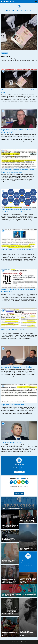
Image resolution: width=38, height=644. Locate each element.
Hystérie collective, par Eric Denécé (12, 442)
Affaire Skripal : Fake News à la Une (12, 329)
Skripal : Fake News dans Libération (12, 405)
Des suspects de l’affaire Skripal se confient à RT (16, 367)
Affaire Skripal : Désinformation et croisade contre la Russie (18, 91)
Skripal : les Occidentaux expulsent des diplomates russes (17, 251)
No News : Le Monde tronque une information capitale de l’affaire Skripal (18, 291)
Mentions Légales (16, 642)
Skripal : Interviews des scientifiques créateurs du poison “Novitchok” (17, 131)
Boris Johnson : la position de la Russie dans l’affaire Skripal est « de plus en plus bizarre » (18, 171)
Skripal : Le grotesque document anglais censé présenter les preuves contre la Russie (16, 211)
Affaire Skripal (19, 10)
